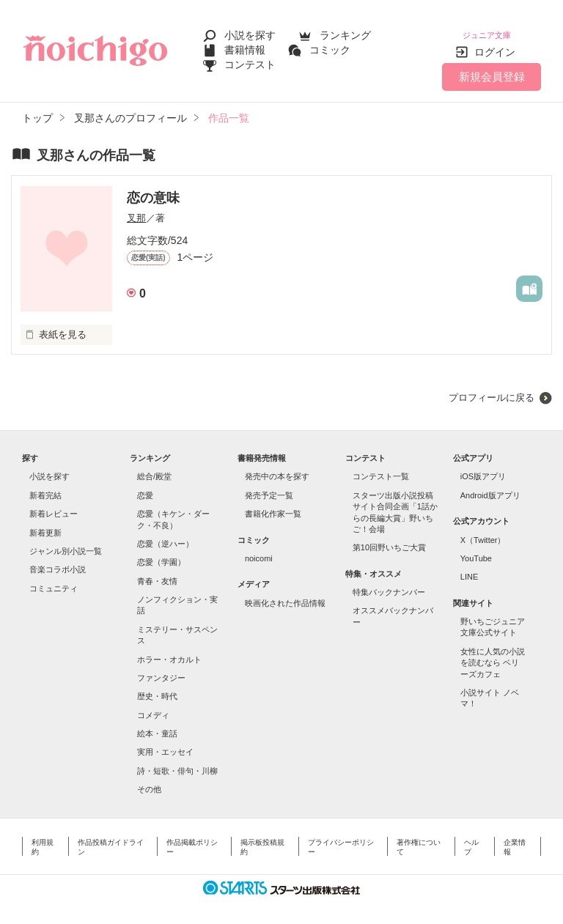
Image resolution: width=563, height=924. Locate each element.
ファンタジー (161, 669)
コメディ (153, 706)
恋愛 (145, 487)
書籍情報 (245, 45)
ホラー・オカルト (169, 651)
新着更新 (45, 524)
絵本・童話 (157, 725)
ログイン (495, 43)
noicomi (259, 550)
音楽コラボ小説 (58, 561)
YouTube (476, 550)
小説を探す (250, 31)
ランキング (345, 31)
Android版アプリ (490, 487)
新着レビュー (54, 505)
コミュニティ (54, 580)
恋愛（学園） (161, 553)
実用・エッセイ (165, 743)
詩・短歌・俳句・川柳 (177, 762)
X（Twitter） (483, 531)
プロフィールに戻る (492, 389)
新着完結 (45, 487)
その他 (149, 780)
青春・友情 (157, 572)
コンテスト (250, 60)
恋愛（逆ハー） (165, 535)
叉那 (136, 209)
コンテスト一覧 (381, 467)
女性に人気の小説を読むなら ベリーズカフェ (493, 654)
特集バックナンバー (389, 583)
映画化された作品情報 (285, 594)
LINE (469, 568)
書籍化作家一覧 (273, 505)
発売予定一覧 (269, 487)
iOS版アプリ (483, 467)
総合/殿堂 (154, 467)
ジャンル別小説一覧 (66, 542)
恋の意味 (153, 189)
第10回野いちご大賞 (389, 539)
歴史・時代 (157, 687)
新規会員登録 (492, 68)
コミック (330, 45)
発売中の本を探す (277, 467)
